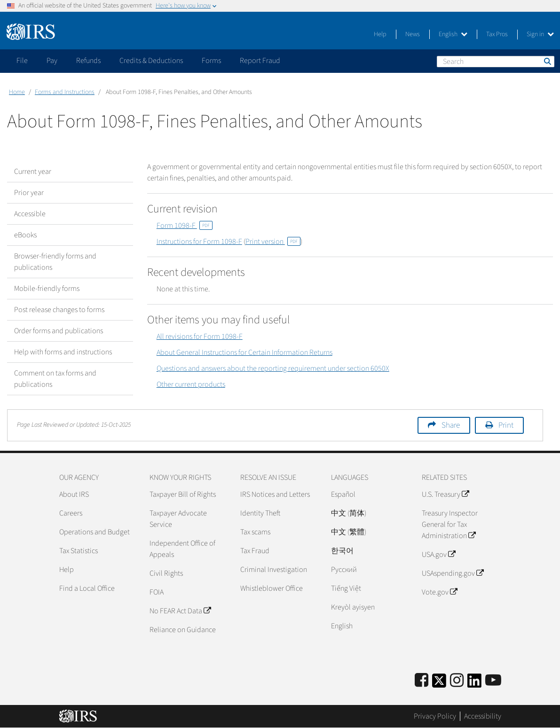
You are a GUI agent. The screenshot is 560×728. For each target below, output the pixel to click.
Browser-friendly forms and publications (55, 262)
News (413, 34)
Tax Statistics (79, 551)
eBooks (25, 235)
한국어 (342, 551)
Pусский (344, 570)
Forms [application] (211, 61)
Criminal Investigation (274, 570)
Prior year (29, 193)
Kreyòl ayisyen (353, 607)
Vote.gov (439, 592)
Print (506, 425)
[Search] (496, 62)
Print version (273, 242)
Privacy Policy (435, 716)
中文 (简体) (349, 513)
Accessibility (483, 716)
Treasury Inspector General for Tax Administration (450, 524)
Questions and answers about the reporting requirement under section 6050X (273, 368)
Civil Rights (166, 573)
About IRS (74, 494)
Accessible (30, 214)
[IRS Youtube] (493, 681)
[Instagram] (457, 681)
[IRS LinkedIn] (474, 684)
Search (547, 61)
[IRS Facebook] (422, 681)
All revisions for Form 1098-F (200, 337)
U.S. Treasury (445, 494)
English (453, 34)
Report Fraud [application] (260, 61)
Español (343, 494)
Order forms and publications (59, 331)
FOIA (157, 592)
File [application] (22, 61)
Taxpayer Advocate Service (178, 519)
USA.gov (438, 555)
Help (380, 34)
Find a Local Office (87, 588)
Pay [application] (52, 61)
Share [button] (451, 425)
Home (17, 92)
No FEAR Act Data (180, 611)
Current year (33, 172)
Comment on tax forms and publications (55, 379)
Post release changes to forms (59, 310)
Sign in (540, 34)
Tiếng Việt (346, 588)
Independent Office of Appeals (182, 549)
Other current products (191, 384)
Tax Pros (497, 34)
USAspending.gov (453, 573)
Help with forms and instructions (63, 352)
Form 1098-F (185, 226)
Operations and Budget (95, 532)
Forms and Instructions (65, 92)
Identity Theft (260, 513)
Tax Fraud (255, 551)
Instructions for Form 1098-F (199, 242)
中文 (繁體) (349, 532)
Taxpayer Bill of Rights (183, 494)
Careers (71, 513)
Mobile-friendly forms (47, 289)
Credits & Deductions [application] (151, 61)
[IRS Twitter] (439, 684)
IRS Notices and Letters (275, 494)
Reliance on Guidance (183, 630)
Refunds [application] (88, 61)
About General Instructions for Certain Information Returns (245, 352)
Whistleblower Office (272, 588)
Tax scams (255, 532)
